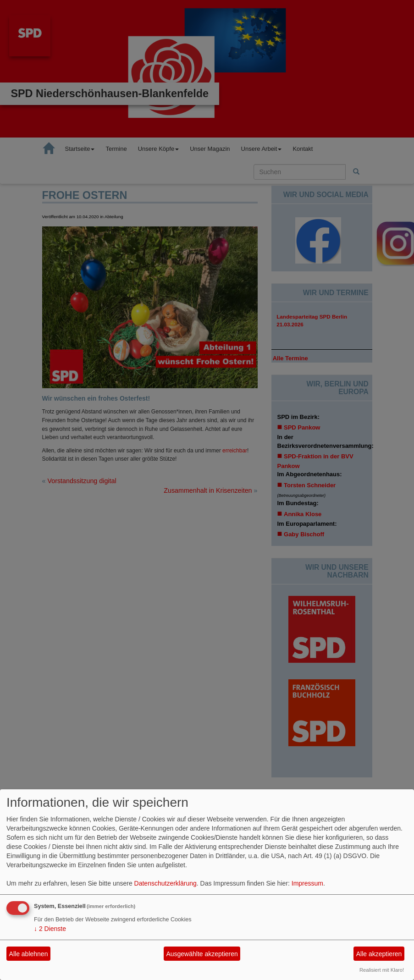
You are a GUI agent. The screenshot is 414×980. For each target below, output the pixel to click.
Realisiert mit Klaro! (382, 970)
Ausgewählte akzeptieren (202, 954)
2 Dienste (50, 929)
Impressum (307, 883)
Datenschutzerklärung (166, 883)
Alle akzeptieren (379, 954)
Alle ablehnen (29, 954)
